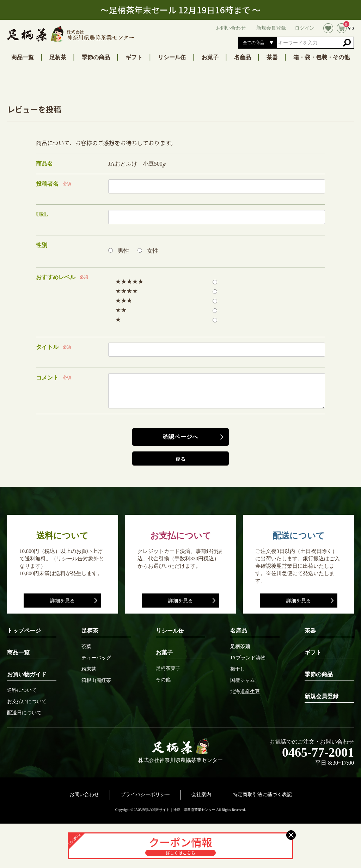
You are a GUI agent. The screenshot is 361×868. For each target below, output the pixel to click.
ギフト (134, 57)
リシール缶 (172, 57)
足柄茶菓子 (168, 669)
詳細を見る (62, 601)
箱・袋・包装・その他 (322, 57)
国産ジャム (243, 681)
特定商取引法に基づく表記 (262, 795)
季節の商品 (96, 57)
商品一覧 (23, 57)
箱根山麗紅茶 (96, 681)
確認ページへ (181, 437)
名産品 (243, 57)
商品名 (44, 164)
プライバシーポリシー (145, 795)
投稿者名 (47, 184)
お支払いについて (27, 702)
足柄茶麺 (240, 647)
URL (42, 214)
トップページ (24, 631)
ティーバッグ (96, 658)
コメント (47, 378)
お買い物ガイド (27, 674)
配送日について (24, 713)
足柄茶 (58, 57)
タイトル (47, 347)
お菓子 (210, 57)
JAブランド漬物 (248, 658)
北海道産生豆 (245, 692)
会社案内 (201, 795)
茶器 (272, 57)
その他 (163, 680)
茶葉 (86, 647)
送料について (22, 690)
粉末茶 (89, 669)
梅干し (238, 669)
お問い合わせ (84, 795)
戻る (180, 459)
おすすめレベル (56, 277)
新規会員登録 (322, 696)
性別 (42, 245)
